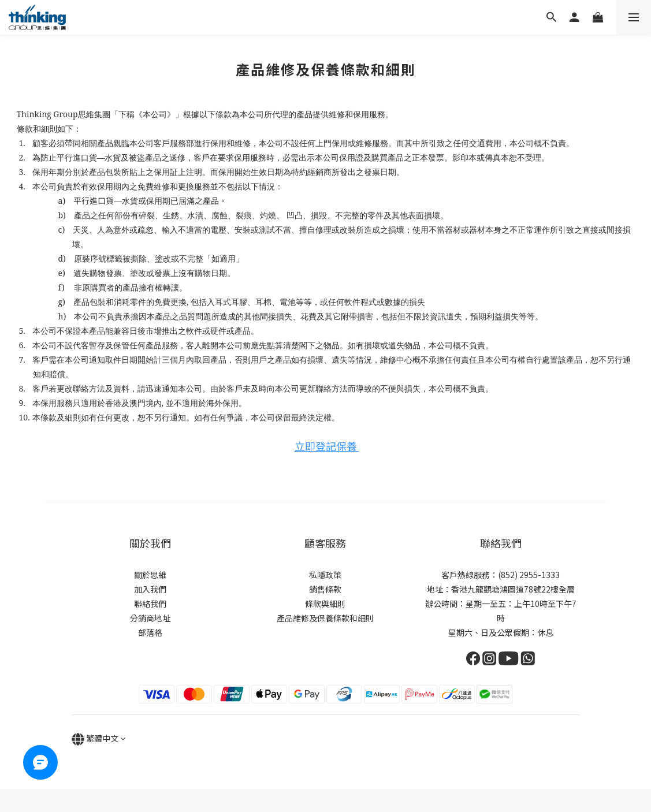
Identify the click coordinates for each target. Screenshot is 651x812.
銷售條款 (325, 589)
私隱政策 (325, 575)
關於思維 (150, 575)
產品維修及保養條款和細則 (325, 618)
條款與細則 (325, 604)
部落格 (150, 632)
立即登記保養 (327, 446)
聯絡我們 (150, 604)
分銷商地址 (150, 618)
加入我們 (150, 589)
